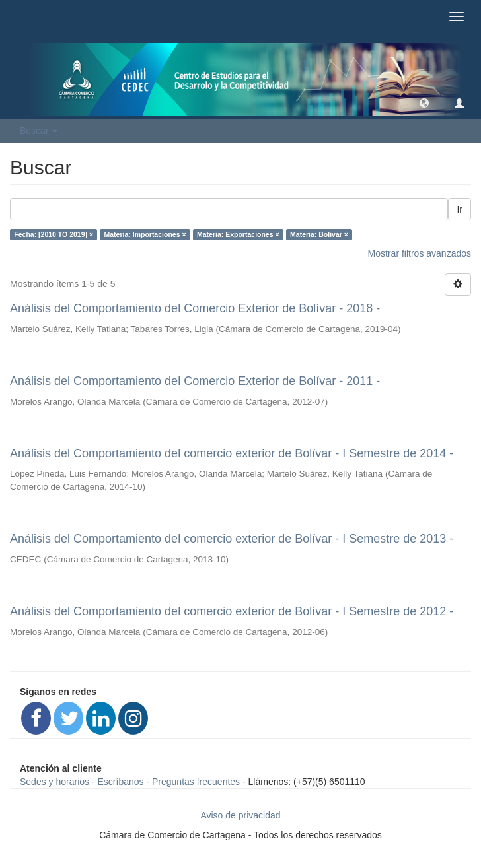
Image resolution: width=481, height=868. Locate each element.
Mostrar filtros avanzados (420, 253)
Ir (460, 209)
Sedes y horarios (55, 782)
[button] (424, 102)
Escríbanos (121, 782)
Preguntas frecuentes (196, 782)
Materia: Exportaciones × (238, 234)
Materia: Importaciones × (145, 234)
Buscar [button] (39, 131)
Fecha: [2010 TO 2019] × (54, 234)
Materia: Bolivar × (319, 234)
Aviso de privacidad (240, 815)
